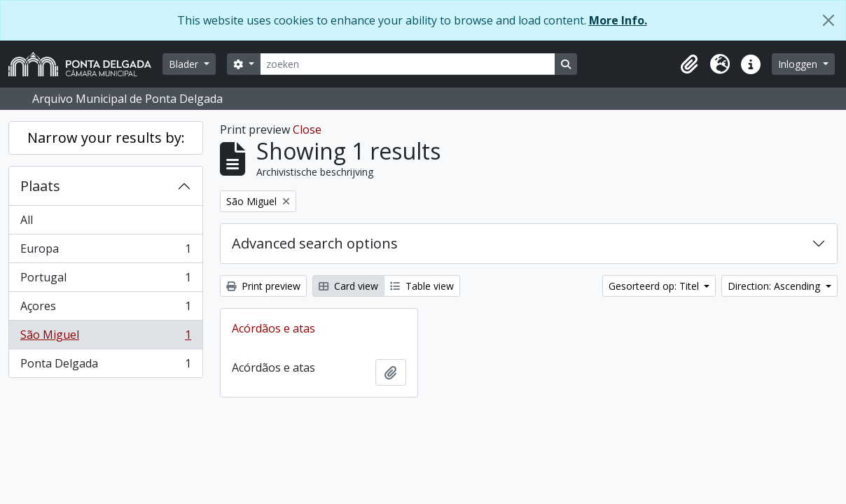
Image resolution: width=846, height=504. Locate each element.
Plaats (40, 186)
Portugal (105, 280)
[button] (689, 64)
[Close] (828, 20)
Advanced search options (315, 243)
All (27, 220)
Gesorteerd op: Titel (655, 286)
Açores (105, 309)
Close (307, 129)
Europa (105, 252)
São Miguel (105, 338)
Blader (185, 64)
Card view (348, 286)
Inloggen (799, 64)
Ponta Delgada (105, 366)
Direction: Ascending (775, 286)
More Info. (618, 20)
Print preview (263, 286)
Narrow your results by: (106, 138)
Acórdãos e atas (273, 328)
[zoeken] (408, 64)
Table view (422, 286)
